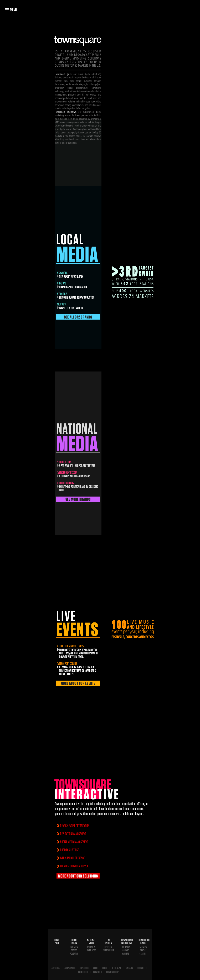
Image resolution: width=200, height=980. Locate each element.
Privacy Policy (112, 972)
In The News (117, 968)
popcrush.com (64, 462)
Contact (126, 950)
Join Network (70, 968)
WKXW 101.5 (62, 273)
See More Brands (78, 499)
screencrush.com (66, 483)
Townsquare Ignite (143, 941)
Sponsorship (109, 950)
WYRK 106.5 (62, 294)
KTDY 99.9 (61, 304)
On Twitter (97, 972)
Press (105, 968)
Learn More (91, 950)
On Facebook (83, 972)
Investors (84, 968)
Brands (74, 950)
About (96, 968)
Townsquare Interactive (126, 941)
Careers (126, 954)
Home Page (57, 941)
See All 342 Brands (78, 317)
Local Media (74, 941)
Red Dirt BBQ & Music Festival (71, 646)
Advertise (74, 954)
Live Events (109, 941)
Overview (74, 947)
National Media (91, 941)
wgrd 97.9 (61, 283)
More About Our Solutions (78, 876)
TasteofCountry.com (67, 472)
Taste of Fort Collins (67, 664)
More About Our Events (78, 683)
